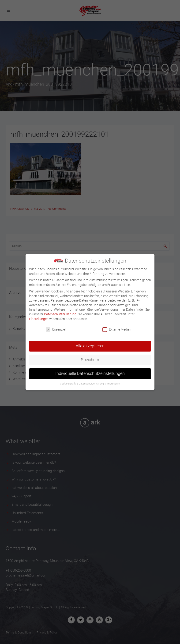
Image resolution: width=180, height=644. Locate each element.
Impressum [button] (113, 382)
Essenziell (56, 327)
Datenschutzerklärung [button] (92, 382)
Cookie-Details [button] (68, 382)
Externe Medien (117, 327)
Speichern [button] (90, 358)
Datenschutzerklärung (60, 312)
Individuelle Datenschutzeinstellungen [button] (90, 371)
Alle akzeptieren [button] (90, 344)
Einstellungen (39, 317)
